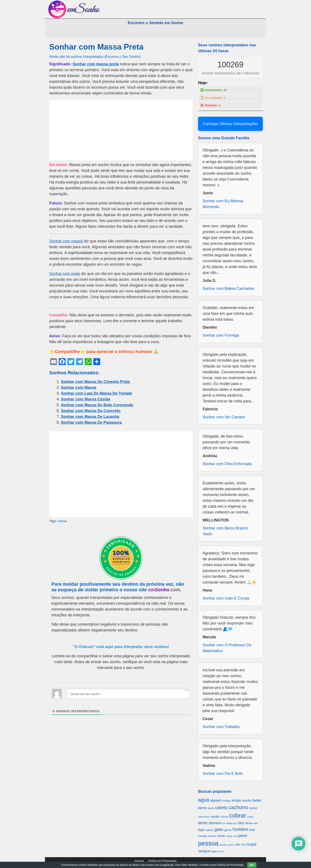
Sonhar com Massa (79, 388)
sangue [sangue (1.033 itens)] (204, 851)
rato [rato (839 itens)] (238, 844)
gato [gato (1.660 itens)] (219, 829)
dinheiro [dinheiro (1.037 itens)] (215, 823)
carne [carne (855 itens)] (253, 808)
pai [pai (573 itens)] (235, 836)
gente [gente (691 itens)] (228, 830)
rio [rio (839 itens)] (243, 844)
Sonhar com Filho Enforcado (227, 464)
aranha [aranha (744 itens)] (247, 801)
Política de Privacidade (162, 861)
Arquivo (139, 861)
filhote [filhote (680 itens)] (249, 823)
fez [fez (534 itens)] (236, 823)
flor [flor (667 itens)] (256, 823)
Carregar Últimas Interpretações (230, 124)
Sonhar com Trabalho (221, 727)
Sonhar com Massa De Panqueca (91, 422)
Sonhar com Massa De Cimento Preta (95, 382)
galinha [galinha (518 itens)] (210, 830)
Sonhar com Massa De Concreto (91, 411)
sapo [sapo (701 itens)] (214, 851)
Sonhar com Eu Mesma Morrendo (223, 204)
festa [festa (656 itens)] (230, 823)
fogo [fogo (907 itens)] (201, 830)
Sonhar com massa (66, 241)
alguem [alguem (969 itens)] (216, 800)
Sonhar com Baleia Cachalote (228, 289)
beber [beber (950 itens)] (257, 800)
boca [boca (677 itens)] (211, 808)
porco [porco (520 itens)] (231, 845)
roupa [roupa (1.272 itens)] (251, 844)
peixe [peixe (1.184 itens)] (242, 836)
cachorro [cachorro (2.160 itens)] (238, 807)
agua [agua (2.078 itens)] (204, 800)
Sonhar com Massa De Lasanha (90, 417)
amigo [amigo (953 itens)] (236, 800)
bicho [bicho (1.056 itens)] (202, 808)
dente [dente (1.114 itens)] (203, 823)
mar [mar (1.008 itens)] (252, 830)
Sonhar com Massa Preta (96, 47)
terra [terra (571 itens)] (221, 851)
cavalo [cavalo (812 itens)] (215, 816)
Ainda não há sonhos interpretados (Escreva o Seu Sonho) (95, 57)
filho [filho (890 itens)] (241, 823)
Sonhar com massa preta (96, 64)
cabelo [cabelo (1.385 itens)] (221, 808)
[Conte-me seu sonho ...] (128, 694)
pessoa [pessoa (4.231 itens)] (208, 843)
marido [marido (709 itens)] (202, 836)
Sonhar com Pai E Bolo (223, 774)
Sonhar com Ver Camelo (224, 417)
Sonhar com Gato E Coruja (226, 598)
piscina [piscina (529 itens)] (223, 845)
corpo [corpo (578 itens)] (250, 817)
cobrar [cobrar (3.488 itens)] (238, 815)
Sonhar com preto (65, 274)
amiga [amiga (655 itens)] (227, 801)
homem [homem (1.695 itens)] (240, 829)
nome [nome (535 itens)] (229, 836)
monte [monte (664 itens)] (212, 836)
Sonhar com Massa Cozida (86, 399)
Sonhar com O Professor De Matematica (227, 648)
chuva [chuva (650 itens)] (224, 817)
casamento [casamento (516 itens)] (204, 817)
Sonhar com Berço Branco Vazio (225, 531)
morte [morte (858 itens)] (221, 836)
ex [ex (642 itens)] (224, 823)
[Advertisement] (121, 130)
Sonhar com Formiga (221, 335)
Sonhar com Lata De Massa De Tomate (97, 393)
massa (62, 521)
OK (252, 865)
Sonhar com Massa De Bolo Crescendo (97, 405)
